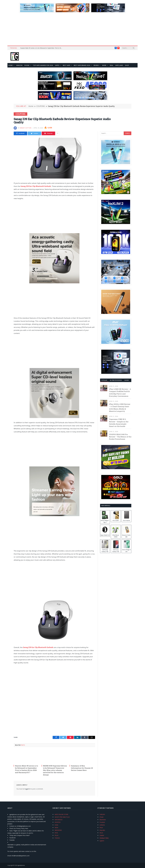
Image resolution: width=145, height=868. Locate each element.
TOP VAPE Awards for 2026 (43, 65)
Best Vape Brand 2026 (82, 65)
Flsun (101, 828)
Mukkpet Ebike (104, 838)
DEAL (112, 65)
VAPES (57, 65)
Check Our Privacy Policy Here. (19, 828)
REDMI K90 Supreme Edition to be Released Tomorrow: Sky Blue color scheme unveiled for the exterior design (55, 770)
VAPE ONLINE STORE (61, 814)
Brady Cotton (26, 128)
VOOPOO (58, 822)
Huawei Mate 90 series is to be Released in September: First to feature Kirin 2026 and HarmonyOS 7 (42, 48)
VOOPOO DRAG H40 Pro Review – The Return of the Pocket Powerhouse (120, 437)
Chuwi (101, 817)
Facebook (12, 838)
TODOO (57, 838)
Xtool (101, 833)
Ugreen (102, 841)
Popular (104, 380)
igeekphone (21, 865)
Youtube (12, 840)
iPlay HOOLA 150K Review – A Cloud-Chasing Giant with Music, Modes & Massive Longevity (120, 408)
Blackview (103, 820)
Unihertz (102, 825)
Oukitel (102, 835)
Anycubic (102, 830)
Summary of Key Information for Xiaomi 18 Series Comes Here (82, 768)
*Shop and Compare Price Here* (20, 835)
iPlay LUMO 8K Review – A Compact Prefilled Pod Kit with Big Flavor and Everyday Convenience (120, 393)
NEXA (56, 828)
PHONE (27, 65)
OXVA (56, 825)
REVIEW (96, 65)
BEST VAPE (67, 65)
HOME (11, 65)
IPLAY (56, 835)
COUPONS (20, 114)
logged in (28, 789)
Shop (127, 65)
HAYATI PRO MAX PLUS (62, 817)
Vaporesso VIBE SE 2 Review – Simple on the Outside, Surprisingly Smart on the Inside (119, 423)
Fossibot (102, 822)
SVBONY (102, 814)
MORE (104, 65)
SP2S (56, 833)
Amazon (19, 65)
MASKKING (58, 830)
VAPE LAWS (119, 65)
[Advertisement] (72, 29)
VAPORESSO (59, 820)
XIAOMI (127, 380)
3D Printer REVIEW (116, 380)
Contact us (13, 826)
